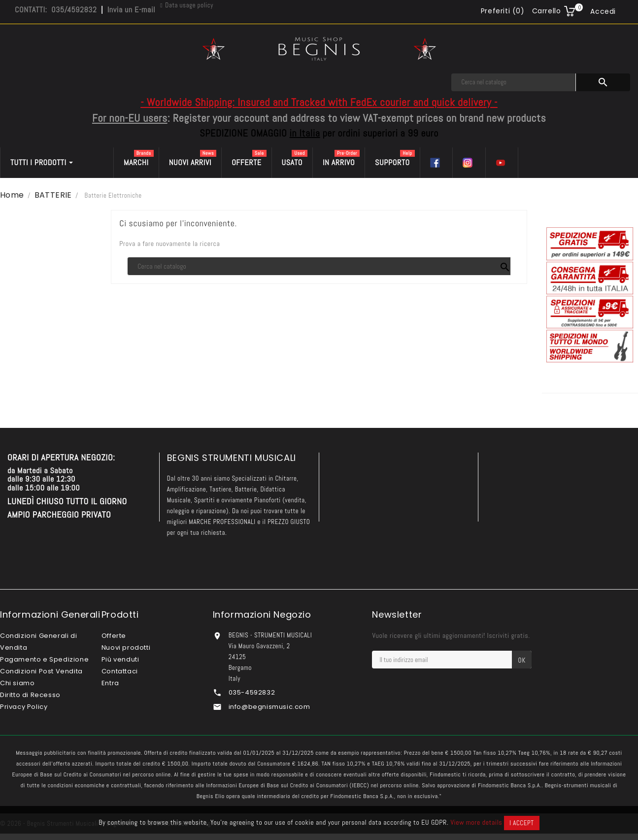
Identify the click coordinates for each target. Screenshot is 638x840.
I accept (521, 823)
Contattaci (120, 671)
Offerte (114, 636)
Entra (110, 683)
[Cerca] (514, 82)
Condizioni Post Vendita (41, 671)
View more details (476, 822)
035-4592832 (252, 692)
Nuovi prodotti (126, 647)
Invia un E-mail (131, 10)
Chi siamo (17, 683)
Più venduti (120, 659)
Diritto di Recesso (30, 695)
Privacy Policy (24, 707)
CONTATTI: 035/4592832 (56, 10)
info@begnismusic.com (269, 707)
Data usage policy (189, 5)
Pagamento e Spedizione (44, 659)
